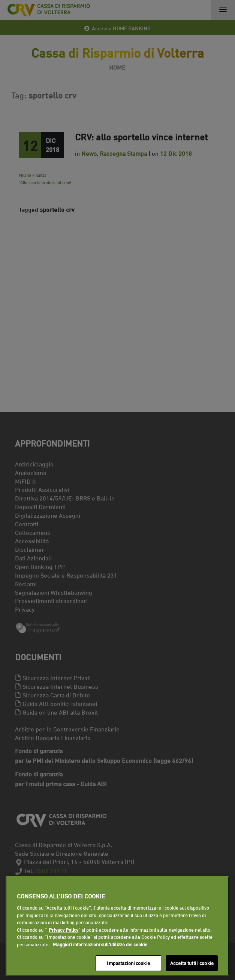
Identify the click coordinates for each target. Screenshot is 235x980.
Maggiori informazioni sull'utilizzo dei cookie (100, 944)
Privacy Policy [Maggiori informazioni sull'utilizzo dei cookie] (64, 929)
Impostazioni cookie (128, 963)
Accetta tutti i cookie (192, 963)
